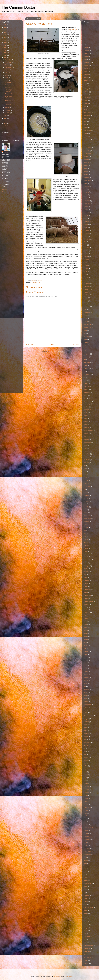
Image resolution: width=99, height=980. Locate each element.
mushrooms (87, 595)
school (86, 795)
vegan (86, 922)
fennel (86, 366)
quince (86, 725)
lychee (86, 542)
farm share (87, 363)
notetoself (87, 613)
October (8, 65)
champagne (87, 221)
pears (85, 660)
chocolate (87, 248)
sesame (86, 798)
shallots (86, 804)
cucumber (87, 307)
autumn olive (88, 80)
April (7, 80)
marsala (86, 557)
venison (86, 925)
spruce (86, 831)
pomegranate (88, 704)
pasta (85, 642)
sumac (86, 845)
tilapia (86, 890)
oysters (86, 631)
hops (85, 448)
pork (85, 710)
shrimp (86, 810)
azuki (85, 83)
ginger (86, 413)
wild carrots (87, 948)
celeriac (86, 215)
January (8, 113)
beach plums (88, 112)
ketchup (86, 480)
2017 (5, 48)
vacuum (86, 916)
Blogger (69, 976)
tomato (86, 898)
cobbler (86, 266)
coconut (86, 268)
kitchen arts (87, 486)
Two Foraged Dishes (9, 91)
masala (86, 563)
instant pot (87, 454)
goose (86, 416)
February (8, 110)
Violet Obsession (10, 87)
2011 (5, 118)
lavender (86, 507)
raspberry (87, 734)
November (8, 62)
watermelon (87, 937)
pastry (86, 645)
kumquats (87, 501)
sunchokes (87, 848)
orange (86, 628)
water (85, 934)
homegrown (87, 442)
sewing (86, 801)
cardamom (87, 201)
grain (85, 419)
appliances (87, 65)
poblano (86, 701)
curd (85, 310)
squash (86, 834)
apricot (86, 68)
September (9, 67)
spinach (86, 825)
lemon (86, 513)
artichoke (86, 74)
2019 (5, 43)
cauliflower (87, 213)
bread (85, 168)
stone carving (88, 837)
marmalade (87, 554)
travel (85, 904)
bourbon (86, 162)
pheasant (87, 678)
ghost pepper (88, 410)
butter (85, 183)
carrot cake (87, 204)
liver (85, 536)
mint (85, 575)
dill (85, 333)
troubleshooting (88, 907)
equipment (87, 354)
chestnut (86, 230)
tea (85, 875)
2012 (5, 116)
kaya (85, 477)
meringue (87, 566)
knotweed (87, 495)
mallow (86, 545)
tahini (85, 863)
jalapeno (86, 463)
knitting (86, 492)
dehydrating (87, 327)
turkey (86, 910)
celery (86, 218)
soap (85, 813)
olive (85, 622)
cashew (86, 210)
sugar (85, 842)
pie (85, 686)
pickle (85, 684)
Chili (85, 242)
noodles (86, 610)
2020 (5, 40)
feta (85, 372)
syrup (85, 857)
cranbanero (87, 292)
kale (85, 474)
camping (86, 192)
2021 (5, 38)
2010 (5, 121)
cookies (86, 277)
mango (86, 548)
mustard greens (88, 601)
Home (53, 345)
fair (85, 360)
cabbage (86, 186)
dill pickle (86, 336)
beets (85, 133)
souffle (86, 816)
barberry (86, 98)
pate (85, 648)
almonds (86, 51)
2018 (5, 45)
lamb (85, 504)
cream (86, 298)
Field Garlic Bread (10, 101)
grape (85, 424)
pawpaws (87, 651)
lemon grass (87, 519)
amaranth (87, 54)
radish (86, 728)
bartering (86, 104)
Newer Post (30, 345)
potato (86, 713)
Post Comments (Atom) (56, 351)
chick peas (87, 233)
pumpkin (86, 719)
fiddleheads (87, 374)
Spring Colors (9, 85)
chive (85, 245)
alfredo (86, 48)
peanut (86, 657)
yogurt (86, 960)
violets (86, 931)
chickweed (87, 239)
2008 (5, 126)
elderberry (87, 348)
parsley (86, 636)
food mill (86, 386)
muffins (86, 586)
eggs (85, 345)
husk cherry (87, 451)
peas (85, 663)
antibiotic (86, 57)
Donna (6, 152)
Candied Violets (9, 82)
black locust (87, 142)
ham (85, 436)
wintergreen (87, 957)
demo (85, 330)
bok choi (86, 160)
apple (85, 60)
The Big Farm (73, 29)
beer (85, 124)
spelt (85, 822)
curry (85, 319)
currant (86, 316)
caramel (86, 198)
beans (86, 118)
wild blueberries (88, 945)
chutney (86, 254)
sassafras (87, 786)
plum (85, 695)
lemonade (87, 522)
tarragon (86, 866)
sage (85, 769)
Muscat (86, 592)
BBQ (85, 110)
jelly (85, 469)
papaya (86, 633)
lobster (86, 539)
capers (86, 195)
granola (86, 422)
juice (85, 472)
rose (85, 754)
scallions (86, 792)
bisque (86, 136)
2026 (5, 25)
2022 (5, 35)
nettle (85, 607)
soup (85, 819)
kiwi (85, 489)
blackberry (87, 151)
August (7, 70)
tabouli (86, 860)
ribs (85, 748)
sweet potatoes (88, 851)
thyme (86, 887)
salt (85, 781)
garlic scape (87, 404)
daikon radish (88, 324)
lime (85, 533)
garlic (85, 398)
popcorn (86, 707)
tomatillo (86, 895)
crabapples (87, 289)
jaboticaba (87, 460)
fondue (86, 383)
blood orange (88, 154)
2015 (5, 53)
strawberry (87, 840)
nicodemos (56, 976)
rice (85, 751)
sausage (86, 789)
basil (85, 107)
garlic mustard (88, 401)
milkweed (87, 572)
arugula (86, 77)
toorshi (86, 901)
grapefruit (87, 427)
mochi (86, 578)
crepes (86, 301)
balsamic (86, 92)
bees (85, 127)
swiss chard (87, 854)
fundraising (87, 392)
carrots (86, 207)
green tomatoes (88, 430)
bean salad (87, 115)
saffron (86, 766)
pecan (86, 666)
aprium (86, 71)
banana (86, 95)
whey (85, 943)
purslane (86, 722)
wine (85, 954)
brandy (86, 165)
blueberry (87, 157)
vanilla (86, 919)
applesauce (87, 62)
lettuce (86, 527)
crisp (85, 304)
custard (86, 322)
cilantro (86, 257)
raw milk (38, 282)
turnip (85, 913)
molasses (87, 581)
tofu (85, 893)
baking (86, 89)
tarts (85, 869)
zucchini (86, 963)
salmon (86, 775)
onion (85, 625)
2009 (5, 123)
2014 (5, 55)
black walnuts (88, 148)
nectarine (86, 604)
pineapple (87, 689)
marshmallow (88, 560)
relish (85, 739)
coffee (86, 271)
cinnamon (87, 260)
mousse (86, 583)
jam (85, 466)
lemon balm (87, 516)
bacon (86, 86)
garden (86, 395)
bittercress (87, 139)
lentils (85, 525)
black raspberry (88, 145)
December (8, 60)
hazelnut (86, 439)
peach (86, 654)
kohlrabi (86, 498)
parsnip (86, 639)
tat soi (86, 872)
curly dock (87, 313)
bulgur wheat (88, 180)
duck (85, 339)
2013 (5, 58)
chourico (86, 251)
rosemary (87, 757)
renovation (87, 742)
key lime (86, 483)
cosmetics (87, 286)
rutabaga (86, 760)
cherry (86, 227)
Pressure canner (89, 716)
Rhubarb (86, 745)
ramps (86, 731)
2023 (5, 32)
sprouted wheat (88, 828)
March (7, 108)
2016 (5, 50)
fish (85, 380)
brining (86, 171)
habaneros (87, 433)
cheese (33, 282)
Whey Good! (8, 94)
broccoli (86, 174)
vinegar (86, 928)
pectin (86, 669)
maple (86, 551)
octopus (86, 619)
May (7, 78)
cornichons (87, 283)
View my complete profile (4, 190)
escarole (86, 357)
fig (85, 377)
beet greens (87, 130)
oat (85, 616)
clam (85, 263)
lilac (85, 530)
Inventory (86, 457)
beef (85, 121)
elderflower (87, 351)
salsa (85, 778)
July (7, 72)
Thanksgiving (88, 884)
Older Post (75, 345)
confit (85, 274)
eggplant (86, 342)
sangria (86, 784)
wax (85, 940)
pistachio (86, 692)
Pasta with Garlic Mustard (10, 104)
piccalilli (86, 681)
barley (86, 101)
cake (85, 189)
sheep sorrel (87, 807)
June (7, 75)
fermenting (87, 369)
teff (85, 878)
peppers (86, 672)
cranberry (87, 295)
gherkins (86, 407)
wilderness (87, 951)
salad (85, 772)
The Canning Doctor (18, 7)
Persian (86, 675)
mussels (86, 598)
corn (85, 280)
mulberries (87, 589)
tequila (86, 881)
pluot (85, 698)
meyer (86, 569)
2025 (5, 27)
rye (85, 763)
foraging (86, 389)
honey (86, 445)
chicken (86, 236)
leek (85, 510)
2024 (5, 30)
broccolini (87, 177)
